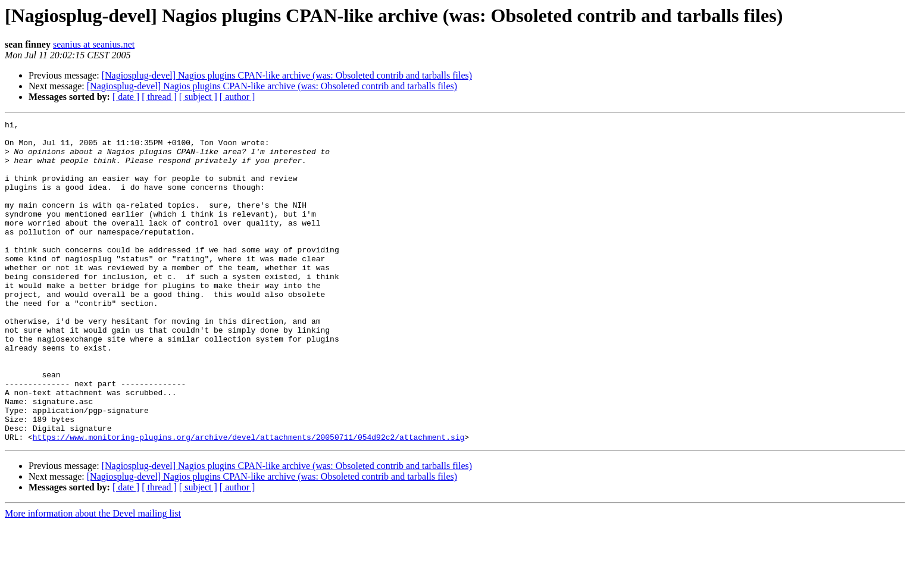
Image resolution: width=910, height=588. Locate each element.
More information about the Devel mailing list (93, 578)
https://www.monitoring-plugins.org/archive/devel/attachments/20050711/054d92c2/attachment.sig (248, 501)
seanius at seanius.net (94, 44)
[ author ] (237, 97)
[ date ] (126, 97)
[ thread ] (159, 97)
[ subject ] (198, 97)
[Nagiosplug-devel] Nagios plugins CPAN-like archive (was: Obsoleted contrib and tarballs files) (287, 75)
